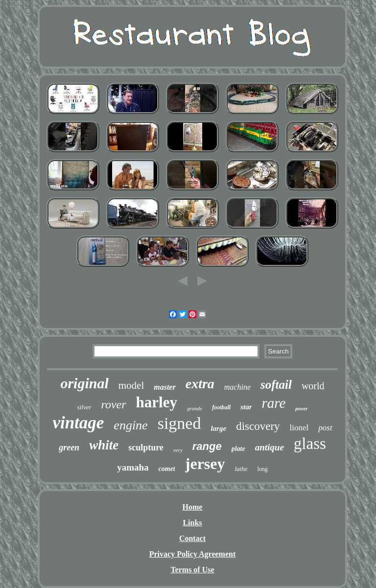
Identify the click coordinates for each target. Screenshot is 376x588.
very (178, 450)
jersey (205, 464)
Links (192, 523)
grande (195, 408)
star (246, 407)
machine (237, 387)
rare (273, 403)
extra (200, 384)
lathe (241, 469)
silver (84, 407)
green (69, 447)
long (262, 469)
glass (310, 444)
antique (270, 447)
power (301, 409)
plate (238, 449)
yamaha (133, 467)
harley (157, 402)
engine (130, 425)
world (313, 386)
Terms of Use (192, 570)
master (164, 387)
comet (167, 469)
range (207, 446)
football (221, 407)
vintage (78, 423)
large (218, 428)
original (84, 383)
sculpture (146, 447)
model (131, 385)
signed (179, 423)
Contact (192, 538)
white (104, 445)
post (325, 428)
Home (193, 507)
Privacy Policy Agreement (193, 554)
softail (276, 385)
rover (114, 404)
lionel (299, 428)
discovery (258, 426)
